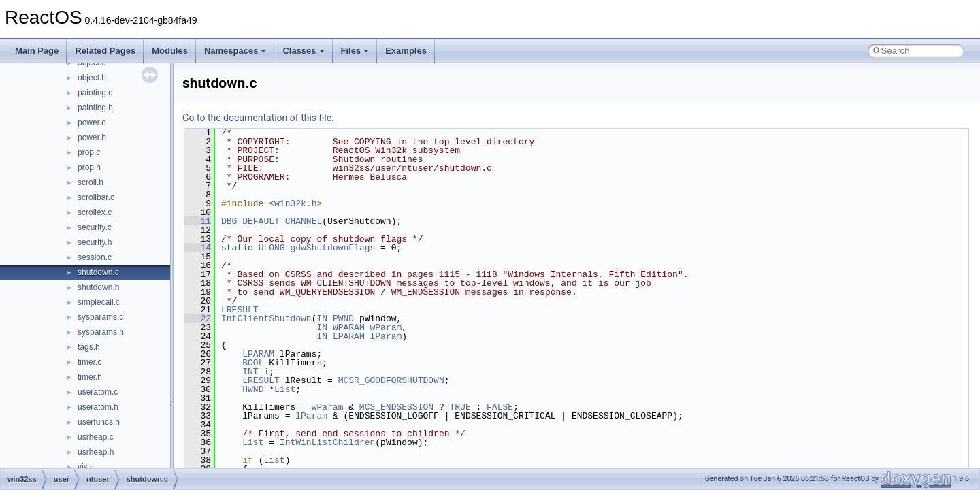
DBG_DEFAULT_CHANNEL (272, 221)
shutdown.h (98, 287)
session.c (95, 257)
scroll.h (91, 182)
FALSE (500, 407)
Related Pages (105, 51)
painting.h (95, 108)
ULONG (272, 248)
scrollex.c (95, 212)
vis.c (86, 467)
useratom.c (98, 392)
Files (355, 51)
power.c (92, 122)
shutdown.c (98, 272)
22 (198, 318)
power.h (92, 137)
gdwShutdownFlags (332, 248)
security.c (95, 227)
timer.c (89, 362)
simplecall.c (99, 302)
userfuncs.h (99, 422)
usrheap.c (96, 437)
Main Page (37, 51)
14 (198, 248)
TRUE (460, 407)
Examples (406, 51)
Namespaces (235, 51)
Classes (303, 51)
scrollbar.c (96, 197)
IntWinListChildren (327, 442)
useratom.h (98, 407)
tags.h (89, 347)
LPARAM (349, 336)
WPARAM (349, 327)
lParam (386, 336)
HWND (253, 389)
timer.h (90, 377)
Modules (170, 51)
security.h (95, 242)
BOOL (253, 363)
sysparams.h (101, 332)
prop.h (89, 167)
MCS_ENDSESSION (396, 407)
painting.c (95, 93)
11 (198, 221)
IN (322, 318)
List (285, 389)
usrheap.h (96, 452)
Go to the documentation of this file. (258, 118)
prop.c (89, 152)
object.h (92, 78)
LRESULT (240, 310)
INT (250, 372)
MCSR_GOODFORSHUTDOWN (391, 380)
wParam (386, 327)
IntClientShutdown (266, 318)
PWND (343, 318)
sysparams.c (100, 317)
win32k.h (295, 203)
